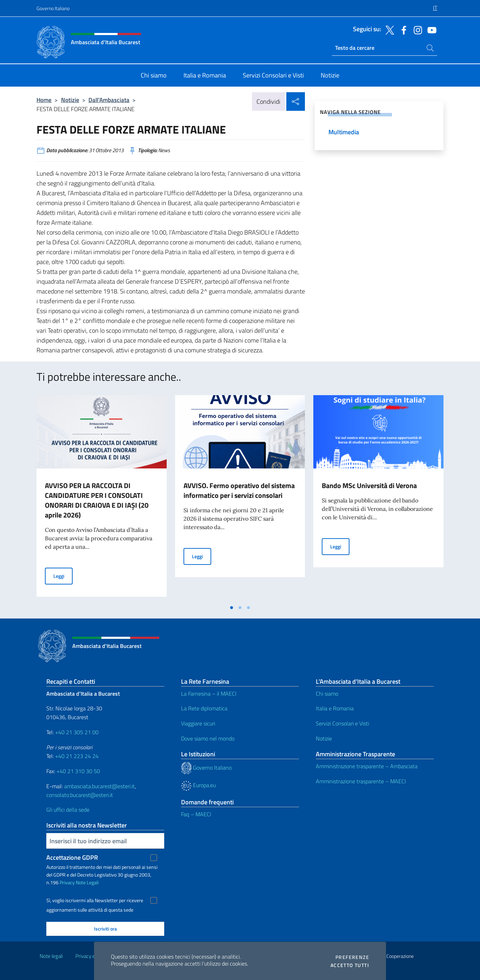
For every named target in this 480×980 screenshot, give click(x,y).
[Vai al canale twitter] (388, 29)
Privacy (67, 882)
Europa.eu (198, 785)
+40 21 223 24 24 (77, 756)
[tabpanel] (102, 498)
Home (44, 100)
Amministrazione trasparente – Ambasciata (367, 766)
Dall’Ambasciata (109, 100)
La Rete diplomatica (204, 708)
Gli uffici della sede (68, 810)
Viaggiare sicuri (198, 723)
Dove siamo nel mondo (208, 738)
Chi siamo (327, 694)
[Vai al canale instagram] (416, 29)
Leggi (63, 576)
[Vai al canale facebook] (402, 29)
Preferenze (352, 957)
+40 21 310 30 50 (78, 771)
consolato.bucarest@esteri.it (80, 795)
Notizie (70, 100)
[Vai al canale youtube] (430, 29)
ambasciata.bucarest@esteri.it (99, 786)
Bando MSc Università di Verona (369, 485)
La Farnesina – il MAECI (209, 694)
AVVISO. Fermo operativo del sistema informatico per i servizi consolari (239, 490)
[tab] (232, 608)
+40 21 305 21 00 (77, 732)
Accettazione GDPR (72, 857)
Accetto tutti (350, 965)
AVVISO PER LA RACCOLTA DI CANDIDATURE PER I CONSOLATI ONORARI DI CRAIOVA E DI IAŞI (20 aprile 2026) (97, 500)
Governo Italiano (53, 8)
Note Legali (87, 882)
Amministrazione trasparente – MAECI (361, 781)
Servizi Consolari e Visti (342, 723)
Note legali (51, 956)
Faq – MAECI (196, 814)
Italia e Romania (335, 708)
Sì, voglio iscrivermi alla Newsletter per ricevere (95, 900)
